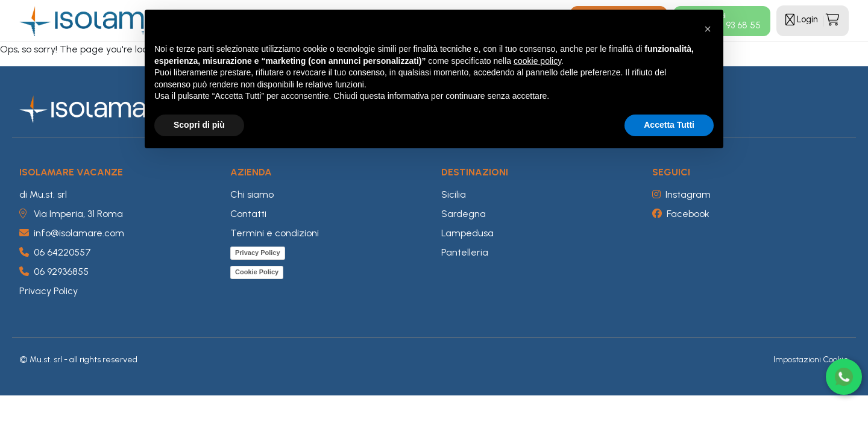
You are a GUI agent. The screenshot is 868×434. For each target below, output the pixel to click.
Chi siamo (252, 194)
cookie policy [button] (537, 61)
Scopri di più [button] (199, 125)
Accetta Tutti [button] (669, 125)
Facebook (681, 214)
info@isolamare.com (72, 233)
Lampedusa (467, 233)
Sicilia (454, 194)
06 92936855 (54, 272)
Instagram (681, 194)
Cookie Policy (257, 272)
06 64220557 (55, 252)
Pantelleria (465, 252)
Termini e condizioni (275, 233)
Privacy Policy (49, 291)
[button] (708, 29)
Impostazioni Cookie (811, 360)
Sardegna (464, 214)
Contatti (248, 214)
